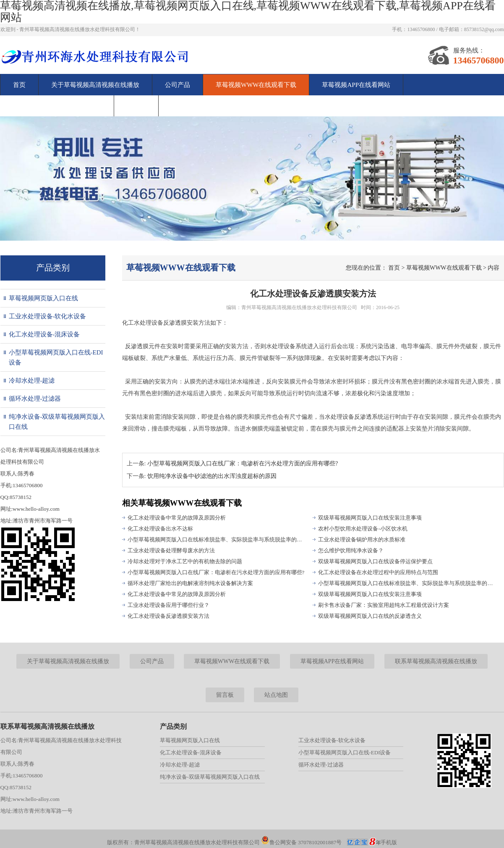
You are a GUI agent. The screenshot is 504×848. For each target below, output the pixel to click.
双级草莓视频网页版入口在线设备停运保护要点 (375, 561)
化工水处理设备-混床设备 (44, 334)
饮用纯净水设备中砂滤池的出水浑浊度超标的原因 (212, 476)
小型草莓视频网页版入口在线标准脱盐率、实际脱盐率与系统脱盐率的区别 (217, 540)
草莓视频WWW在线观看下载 (256, 85)
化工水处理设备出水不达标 (160, 529)
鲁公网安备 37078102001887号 (301, 842)
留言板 (136, 106)
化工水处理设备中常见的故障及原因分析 (177, 518)
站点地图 (276, 695)
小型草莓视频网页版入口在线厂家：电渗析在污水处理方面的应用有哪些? (243, 463)
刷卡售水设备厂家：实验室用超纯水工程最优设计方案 (384, 605)
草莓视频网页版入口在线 (43, 298)
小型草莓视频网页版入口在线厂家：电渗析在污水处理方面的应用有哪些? (216, 572)
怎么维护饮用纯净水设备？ (351, 550)
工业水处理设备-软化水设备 (48, 316)
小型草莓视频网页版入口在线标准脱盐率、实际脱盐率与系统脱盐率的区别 (407, 583)
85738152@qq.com (484, 29)
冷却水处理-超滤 (32, 381)
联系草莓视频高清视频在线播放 (57, 106)
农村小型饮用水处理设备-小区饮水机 (363, 529)
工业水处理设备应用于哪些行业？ (168, 605)
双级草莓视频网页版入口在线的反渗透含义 (370, 616)
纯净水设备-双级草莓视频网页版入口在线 (57, 422)
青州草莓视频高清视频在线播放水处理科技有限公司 (299, 307)
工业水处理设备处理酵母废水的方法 (171, 550)
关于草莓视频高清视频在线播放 (95, 85)
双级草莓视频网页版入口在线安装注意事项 (370, 518)
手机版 (389, 842)
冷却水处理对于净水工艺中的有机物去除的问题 (185, 561)
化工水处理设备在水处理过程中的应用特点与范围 (378, 572)
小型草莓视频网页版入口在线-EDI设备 (56, 357)
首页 (19, 85)
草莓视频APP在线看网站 (356, 85)
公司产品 (178, 85)
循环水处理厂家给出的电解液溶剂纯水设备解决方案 (190, 583)
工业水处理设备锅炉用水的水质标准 (362, 540)
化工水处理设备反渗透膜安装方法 (168, 616)
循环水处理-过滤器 (35, 399)
